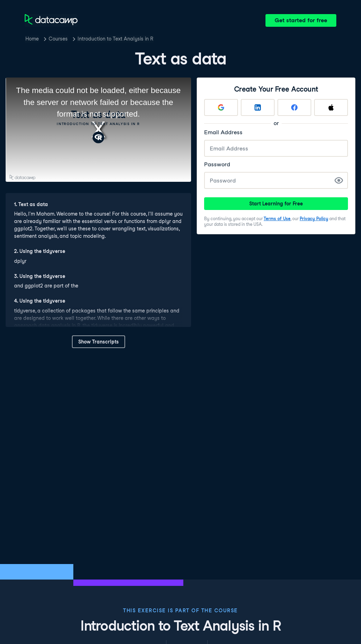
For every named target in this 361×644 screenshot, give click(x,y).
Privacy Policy (314, 219)
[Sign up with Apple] (331, 107)
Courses (58, 39)
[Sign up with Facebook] (294, 107)
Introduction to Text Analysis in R (115, 39)
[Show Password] (339, 180)
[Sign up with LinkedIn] (258, 107)
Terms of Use (277, 219)
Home (32, 39)
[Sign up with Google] (221, 107)
